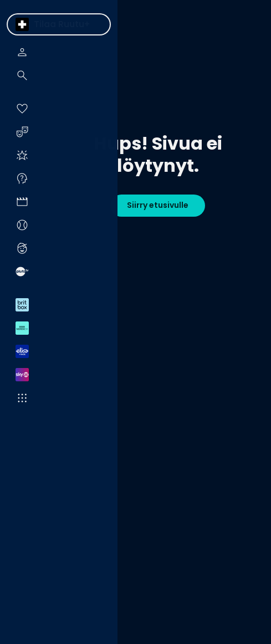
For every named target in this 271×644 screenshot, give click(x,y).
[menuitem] (22, 24)
